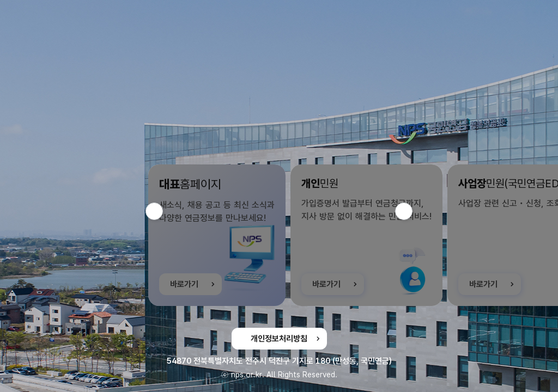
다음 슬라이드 (412, 211)
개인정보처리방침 (279, 339)
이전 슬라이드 (163, 211)
